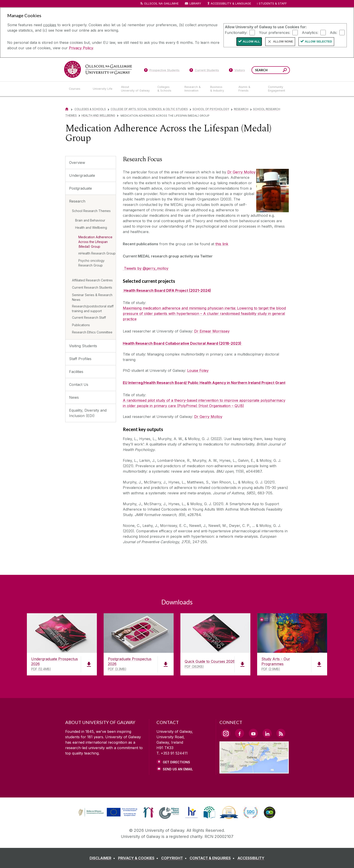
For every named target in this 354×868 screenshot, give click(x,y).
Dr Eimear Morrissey (212, 331)
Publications (81, 325)
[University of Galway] (98, 69)
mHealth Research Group (97, 253)
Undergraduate (82, 175)
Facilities (76, 372)
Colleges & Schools (90, 109)
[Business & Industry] (221, 89)
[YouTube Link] (253, 733)
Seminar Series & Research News (92, 297)
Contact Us (79, 384)
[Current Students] (204, 71)
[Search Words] (271, 70)
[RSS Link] (281, 733)
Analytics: (310, 32)
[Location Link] (254, 771)
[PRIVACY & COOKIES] (139, 858)
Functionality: (236, 32)
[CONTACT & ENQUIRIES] (213, 858)
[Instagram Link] (226, 734)
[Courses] (77, 89)
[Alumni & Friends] (250, 89)
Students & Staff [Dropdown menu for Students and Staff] (273, 4)
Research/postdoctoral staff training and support (93, 309)
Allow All (251, 41)
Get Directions (176, 762)
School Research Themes (91, 211)
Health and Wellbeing (98, 115)
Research (241, 109)
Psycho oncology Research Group (91, 263)
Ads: (334, 32)
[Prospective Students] (162, 71)
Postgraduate (80, 188)
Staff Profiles (80, 359)
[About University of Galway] (136, 89)
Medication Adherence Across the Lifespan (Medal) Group (95, 242)
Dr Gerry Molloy (241, 172)
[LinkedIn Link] (267, 733)
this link (222, 244)
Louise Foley (198, 370)
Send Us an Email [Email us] (178, 769)
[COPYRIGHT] (175, 858)
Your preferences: (275, 32)
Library (195, 4)
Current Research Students (92, 287)
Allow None (283, 41)
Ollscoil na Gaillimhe (161, 4)
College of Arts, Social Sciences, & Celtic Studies (149, 109)
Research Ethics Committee (92, 332)
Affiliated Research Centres (92, 280)
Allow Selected (318, 41)
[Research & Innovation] (194, 89)
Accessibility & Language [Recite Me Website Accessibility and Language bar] (229, 4)
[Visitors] (237, 71)
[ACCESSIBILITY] (251, 858)
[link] (107, 812)
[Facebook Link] (240, 733)
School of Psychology (211, 109)
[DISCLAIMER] (103, 858)
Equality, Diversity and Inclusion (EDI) (88, 413)
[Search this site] (285, 71)
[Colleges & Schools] (167, 89)
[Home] (67, 109)
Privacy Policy (81, 48)
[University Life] (103, 89)
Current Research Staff (89, 317)
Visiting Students (83, 346)
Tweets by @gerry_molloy (146, 268)
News (74, 397)
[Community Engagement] (277, 89)
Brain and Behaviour (90, 220)
